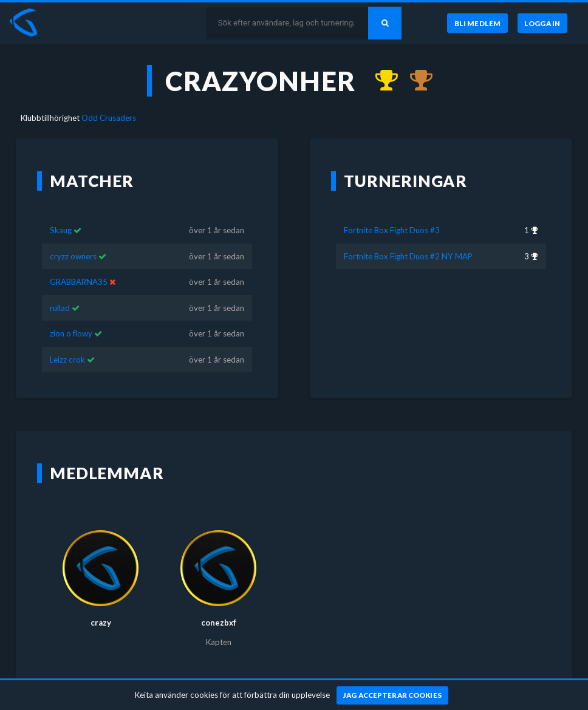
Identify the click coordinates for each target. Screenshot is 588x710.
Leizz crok (67, 360)
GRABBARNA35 (79, 282)
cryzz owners (73, 256)
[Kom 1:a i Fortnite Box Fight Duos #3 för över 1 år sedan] (381, 81)
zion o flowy (71, 333)
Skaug (61, 230)
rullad (60, 308)
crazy (101, 623)
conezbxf (219, 623)
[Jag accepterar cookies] (393, 695)
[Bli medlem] (477, 23)
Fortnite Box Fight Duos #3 (392, 230)
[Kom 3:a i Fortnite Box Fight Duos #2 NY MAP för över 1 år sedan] (415, 81)
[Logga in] (542, 23)
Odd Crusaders (109, 118)
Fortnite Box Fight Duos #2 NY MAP (408, 256)
